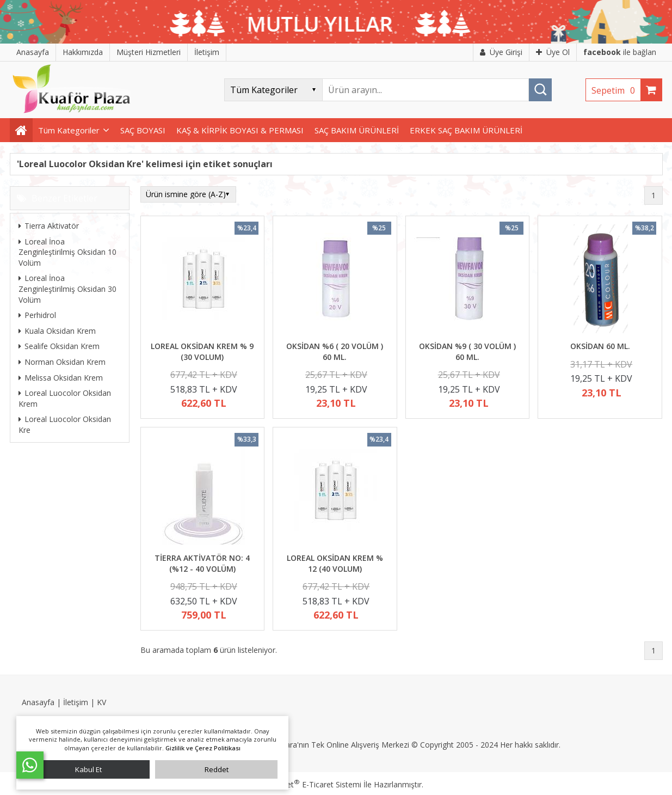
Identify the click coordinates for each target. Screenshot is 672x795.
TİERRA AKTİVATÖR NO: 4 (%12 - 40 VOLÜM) (202, 563)
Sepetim (616, 90)
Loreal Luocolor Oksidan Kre (65, 424)
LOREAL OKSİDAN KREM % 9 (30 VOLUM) (202, 351)
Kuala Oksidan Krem (57, 331)
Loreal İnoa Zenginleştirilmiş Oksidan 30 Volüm (67, 289)
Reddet (217, 769)
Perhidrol (37, 315)
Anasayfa (38, 702)
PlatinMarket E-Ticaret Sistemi (305, 784)
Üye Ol (553, 52)
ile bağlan (620, 52)
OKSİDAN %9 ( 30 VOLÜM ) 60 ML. (467, 351)
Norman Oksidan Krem (62, 362)
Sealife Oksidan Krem (59, 346)
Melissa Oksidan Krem (61, 378)
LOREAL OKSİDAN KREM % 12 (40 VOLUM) (335, 563)
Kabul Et (88, 769)
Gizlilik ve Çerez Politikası (203, 748)
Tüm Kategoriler (69, 130)
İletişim (76, 702)
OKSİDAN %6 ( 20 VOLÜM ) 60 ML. (335, 351)
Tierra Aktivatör (49, 226)
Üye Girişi (501, 52)
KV (101, 702)
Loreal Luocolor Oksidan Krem (65, 398)
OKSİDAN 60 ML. (600, 346)
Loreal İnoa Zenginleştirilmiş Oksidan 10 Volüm (67, 252)
